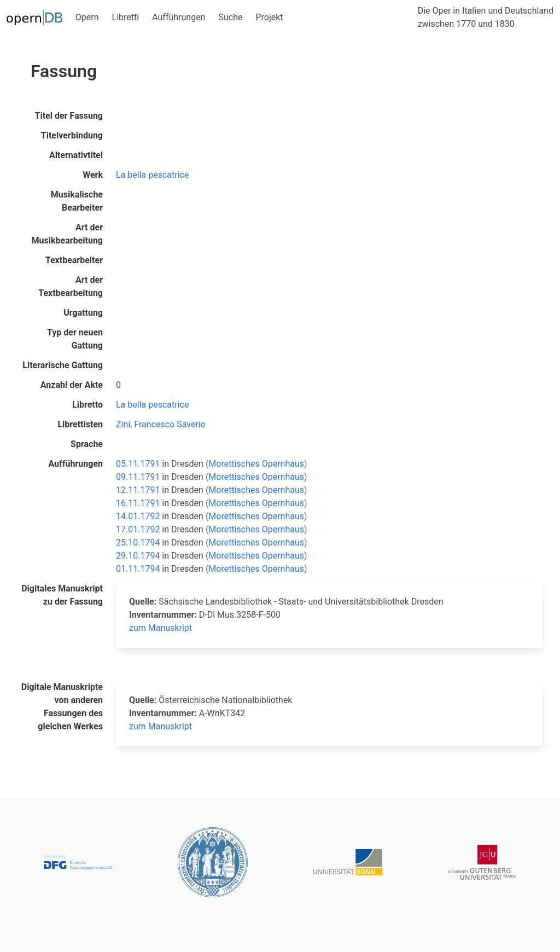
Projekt (269, 17)
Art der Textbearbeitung (71, 286)
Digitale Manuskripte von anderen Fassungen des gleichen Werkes (62, 707)
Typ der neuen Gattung (75, 339)
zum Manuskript (161, 628)
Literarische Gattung (63, 365)
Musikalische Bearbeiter (77, 201)
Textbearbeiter (74, 260)
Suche (230, 17)
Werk (93, 175)
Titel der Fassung (69, 116)
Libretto (87, 405)
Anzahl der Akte (72, 385)
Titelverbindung (72, 135)
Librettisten (80, 424)
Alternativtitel (76, 155)
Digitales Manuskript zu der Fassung (62, 595)
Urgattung (83, 313)
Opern (87, 17)
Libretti (126, 17)
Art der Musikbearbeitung (67, 234)
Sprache (87, 444)
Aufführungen (179, 17)
